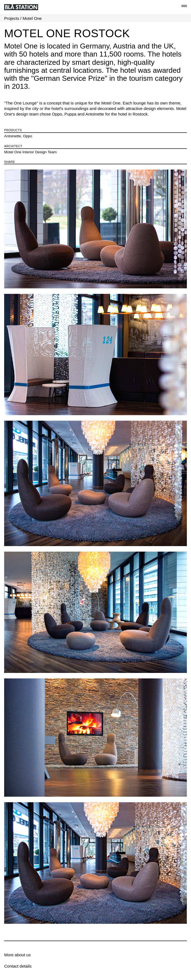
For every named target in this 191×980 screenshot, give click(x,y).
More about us (17, 955)
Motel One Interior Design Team (30, 152)
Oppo (28, 136)
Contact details (18, 966)
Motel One (32, 18)
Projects (12, 18)
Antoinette (13, 136)
